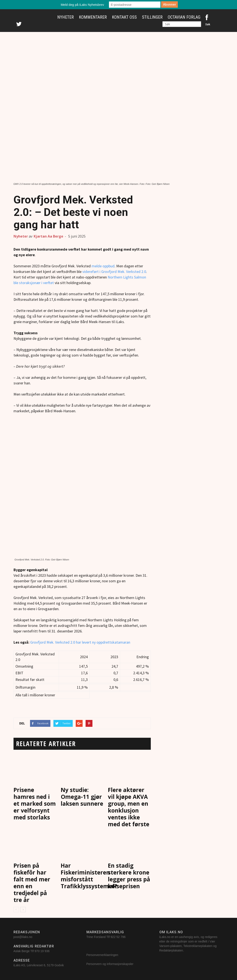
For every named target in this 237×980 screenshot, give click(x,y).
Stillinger (152, 17)
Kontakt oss (124, 17)
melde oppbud (103, 266)
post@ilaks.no (23, 937)
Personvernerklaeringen (102, 955)
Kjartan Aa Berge (48, 236)
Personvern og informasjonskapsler (110, 964)
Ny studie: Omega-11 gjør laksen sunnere (82, 797)
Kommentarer (93, 17)
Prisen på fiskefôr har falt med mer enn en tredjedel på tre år (32, 883)
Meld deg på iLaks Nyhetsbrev (82, 5)
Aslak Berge (22, 951)
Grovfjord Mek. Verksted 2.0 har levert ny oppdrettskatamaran (80, 642)
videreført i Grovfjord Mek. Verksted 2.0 (114, 272)
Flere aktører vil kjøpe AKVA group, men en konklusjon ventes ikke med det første (129, 807)
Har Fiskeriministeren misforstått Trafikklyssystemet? (89, 876)
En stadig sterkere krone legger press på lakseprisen (129, 876)
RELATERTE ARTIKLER (46, 744)
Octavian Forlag (184, 17)
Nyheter (66, 17)
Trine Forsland (96, 937)
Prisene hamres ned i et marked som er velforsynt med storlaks (35, 804)
